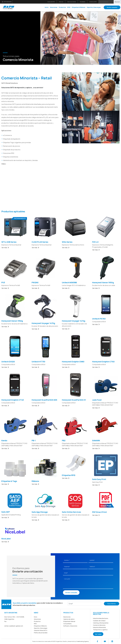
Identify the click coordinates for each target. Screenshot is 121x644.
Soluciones (54, 7)
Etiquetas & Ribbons (79, 7)
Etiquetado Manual (69, 621)
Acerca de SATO (51, 2)
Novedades (83, 2)
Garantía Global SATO (41, 630)
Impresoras (67, 617)
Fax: (5, 621)
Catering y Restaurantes (101, 623)
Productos (62, 7)
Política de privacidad (41, 633)
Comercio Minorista (99, 625)
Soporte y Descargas (94, 7)
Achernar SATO (93, 2)
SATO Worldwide (7, 2)
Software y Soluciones (70, 626)
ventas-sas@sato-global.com (14, 626)
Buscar (117, 2)
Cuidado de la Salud (99, 621)
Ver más (5, 248)
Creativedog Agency (82, 641)
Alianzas (61, 2)
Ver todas (98, 634)
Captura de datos (69, 619)
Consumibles (67, 624)
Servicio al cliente (72, 2)
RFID (69, 7)
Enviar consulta (112, 7)
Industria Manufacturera (101, 618)
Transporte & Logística (100, 630)
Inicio (47, 7)
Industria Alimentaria (99, 627)
